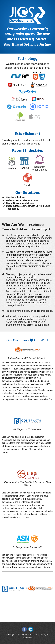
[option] (15, 589)
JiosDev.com (31, 635)
